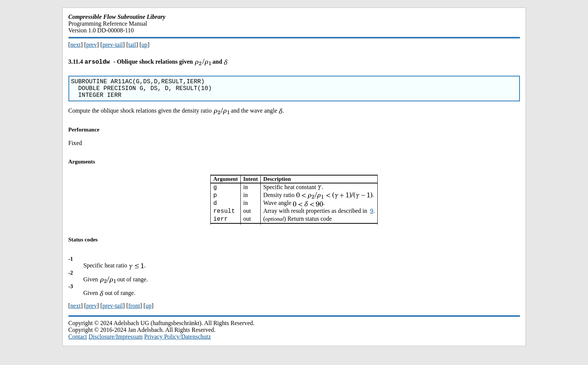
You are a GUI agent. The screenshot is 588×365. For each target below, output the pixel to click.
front (134, 317)
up (144, 45)
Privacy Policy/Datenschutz (177, 348)
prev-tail (112, 45)
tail (132, 45)
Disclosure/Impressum (115, 348)
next (76, 45)
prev (91, 45)
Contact (78, 348)
